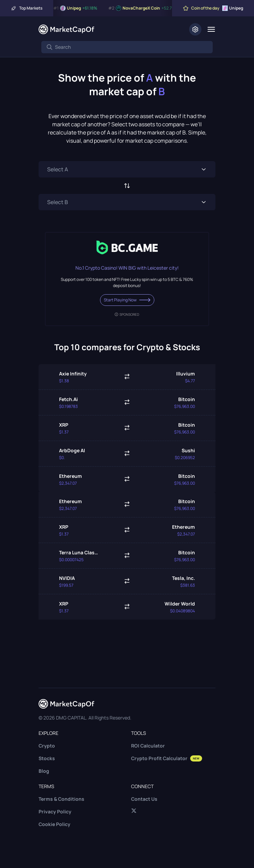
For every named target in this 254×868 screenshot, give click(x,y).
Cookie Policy (54, 824)
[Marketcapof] (66, 29)
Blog (44, 771)
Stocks (47, 758)
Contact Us (144, 799)
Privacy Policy (55, 812)
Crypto (47, 746)
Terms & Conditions (61, 799)
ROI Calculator (148, 746)
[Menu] (211, 29)
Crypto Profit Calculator (167, 758)
